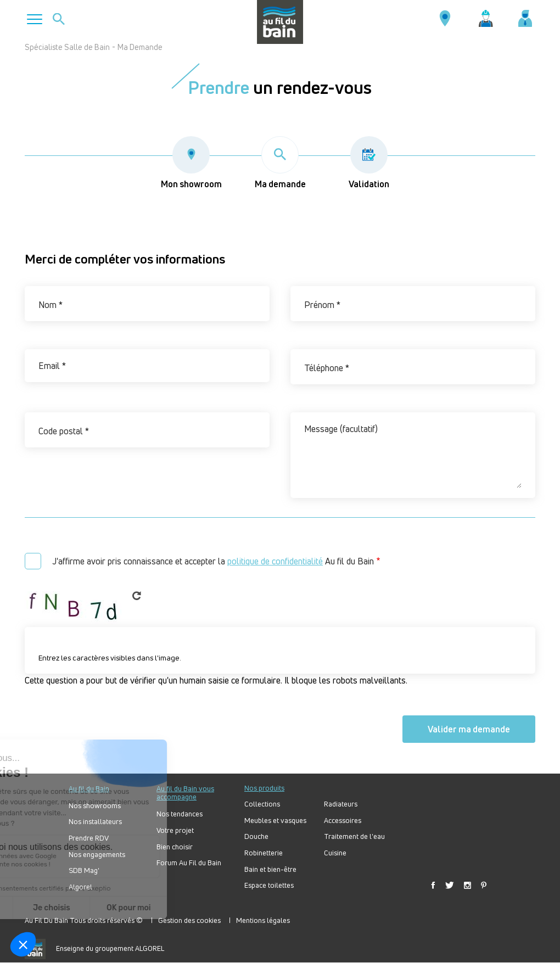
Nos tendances (180, 814)
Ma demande (280, 163)
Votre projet (175, 830)
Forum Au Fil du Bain (189, 863)
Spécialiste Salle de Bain (67, 47)
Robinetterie (264, 853)
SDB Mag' (84, 870)
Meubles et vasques (275, 821)
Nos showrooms (95, 806)
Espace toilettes (269, 885)
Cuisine (335, 853)
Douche (256, 836)
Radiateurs (341, 804)
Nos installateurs (95, 822)
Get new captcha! (137, 596)
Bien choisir (175, 847)
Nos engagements (97, 855)
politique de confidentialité (275, 561)
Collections (262, 804)
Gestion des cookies (189, 920)
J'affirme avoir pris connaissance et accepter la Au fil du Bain (213, 561)
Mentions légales (263, 920)
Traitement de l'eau (354, 836)
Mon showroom (191, 163)
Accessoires (343, 821)
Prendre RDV (89, 838)
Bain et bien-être (270, 869)
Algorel (80, 887)
